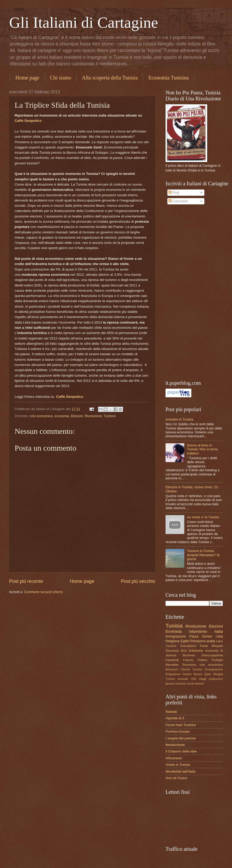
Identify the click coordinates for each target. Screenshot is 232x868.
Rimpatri (217, 646)
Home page (27, 78)
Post (174, 192)
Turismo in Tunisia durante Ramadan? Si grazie (203, 555)
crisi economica (41, 416)
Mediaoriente (175, 745)
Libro (219, 641)
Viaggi (203, 679)
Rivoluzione (93, 416)
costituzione (216, 679)
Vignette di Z (175, 718)
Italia (219, 631)
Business (189, 655)
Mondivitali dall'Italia (180, 771)
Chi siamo (61, 78)
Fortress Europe (178, 731)
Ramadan (172, 665)
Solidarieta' (196, 651)
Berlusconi (172, 669)
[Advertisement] (185, 292)
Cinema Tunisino (192, 669)
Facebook (172, 660)
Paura (194, 636)
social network (195, 684)
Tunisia (174, 626)
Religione (173, 641)
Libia (219, 636)
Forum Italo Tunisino (181, 725)
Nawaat (171, 712)
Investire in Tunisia (179, 419)
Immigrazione (176, 636)
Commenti (178, 201)
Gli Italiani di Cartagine (84, 22)
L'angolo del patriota (181, 738)
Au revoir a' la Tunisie (203, 517)
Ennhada (174, 631)
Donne (207, 636)
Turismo (110, 416)
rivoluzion (181, 684)
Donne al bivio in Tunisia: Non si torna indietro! (202, 449)
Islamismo (198, 631)
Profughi (217, 660)
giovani (170, 684)
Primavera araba (203, 641)
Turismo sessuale (177, 679)
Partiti (204, 646)
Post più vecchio (138, 581)
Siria (184, 651)
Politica (202, 660)
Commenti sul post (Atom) (43, 592)
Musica (198, 674)
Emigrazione (173, 674)
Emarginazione (214, 669)
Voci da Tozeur (176, 778)
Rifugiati (218, 674)
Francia (188, 660)
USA (194, 679)
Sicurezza (172, 651)
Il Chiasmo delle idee (181, 751)
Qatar (208, 674)
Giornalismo (188, 646)
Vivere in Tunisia (178, 765)
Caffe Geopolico (28, 121)
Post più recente (26, 581)
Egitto (185, 641)
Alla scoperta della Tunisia (110, 78)
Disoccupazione (212, 655)
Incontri (187, 674)
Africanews (174, 758)
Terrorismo (189, 665)
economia (62, 416)
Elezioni (77, 416)
